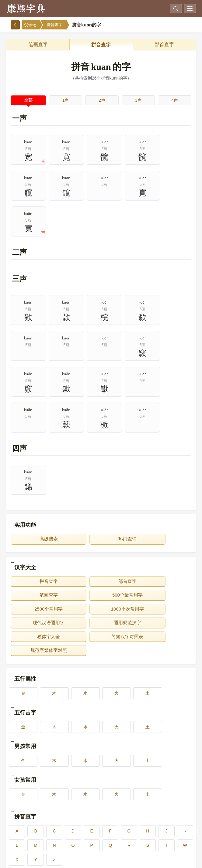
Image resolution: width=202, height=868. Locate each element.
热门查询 (101, 467)
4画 (138, 794)
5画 (176, 794)
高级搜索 (40, 467)
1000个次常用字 (162, 523)
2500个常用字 (101, 523)
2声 (102, 100)
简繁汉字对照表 (40, 551)
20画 (176, 837)
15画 (176, 822)
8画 (101, 808)
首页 (30, 25)
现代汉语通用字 (40, 537)
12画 (64, 822)
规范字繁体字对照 (101, 551)
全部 (28, 100)
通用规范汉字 (101, 537)
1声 (66, 100)
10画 (176, 808)
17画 (64, 837)
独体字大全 (162, 537)
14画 (138, 822)
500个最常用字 (40, 523)
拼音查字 (54, 25)
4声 (175, 100)
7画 (64, 808)
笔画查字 (38, 44)
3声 (138, 100)
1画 (26, 794)
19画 (138, 837)
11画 (26, 822)
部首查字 (164, 44)
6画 (26, 808)
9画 (138, 808)
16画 (26, 837)
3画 (101, 794)
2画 (64, 794)
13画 (101, 822)
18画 (101, 837)
